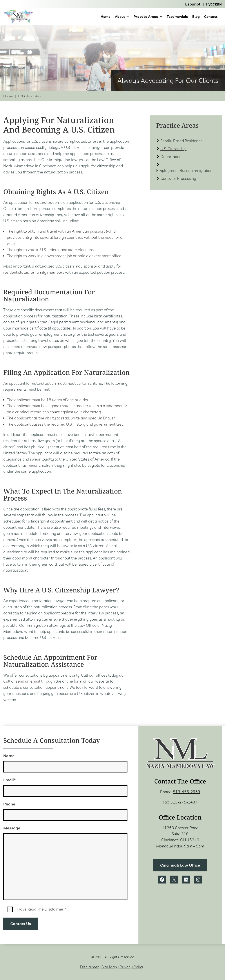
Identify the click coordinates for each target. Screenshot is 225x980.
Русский (214, 4)
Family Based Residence (181, 141)
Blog (196, 16)
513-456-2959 (187, 792)
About (120, 16)
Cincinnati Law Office (180, 865)
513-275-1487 (184, 802)
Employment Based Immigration (184, 170)
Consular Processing (178, 178)
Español (193, 4)
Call (7, 681)
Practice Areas (146, 16)
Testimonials (177, 16)
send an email (28, 681)
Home (106, 16)
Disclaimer (89, 967)
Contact (211, 16)
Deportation (171, 157)
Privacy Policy (132, 967)
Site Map (109, 967)
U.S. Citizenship (173, 149)
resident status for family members (34, 272)
